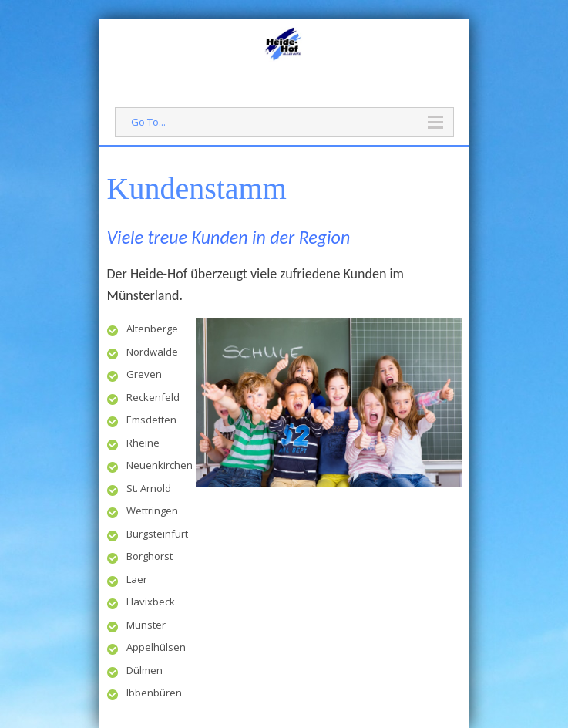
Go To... (148, 122)
